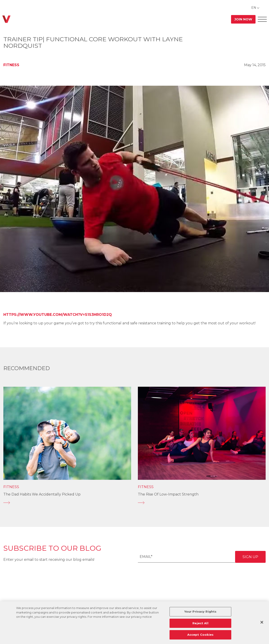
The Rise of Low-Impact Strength (168, 494)
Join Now (243, 19)
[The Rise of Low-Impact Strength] (202, 503)
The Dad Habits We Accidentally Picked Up (42, 494)
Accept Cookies (201, 635)
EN (254, 8)
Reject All (200, 623)
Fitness (11, 65)
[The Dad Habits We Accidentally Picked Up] (67, 503)
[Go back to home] (6, 19)
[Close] (262, 622)
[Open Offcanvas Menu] (262, 19)
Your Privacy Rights (200, 611)
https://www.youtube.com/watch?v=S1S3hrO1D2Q (58, 315)
